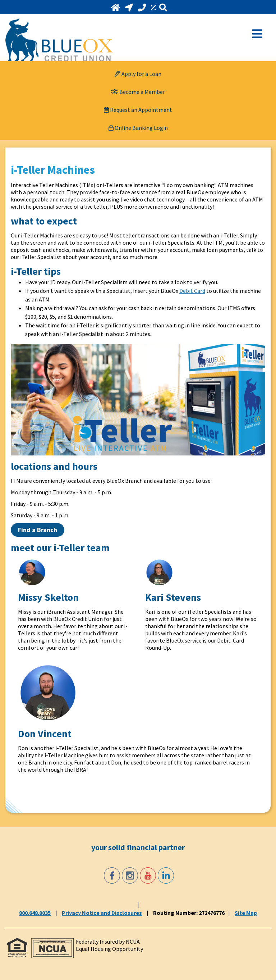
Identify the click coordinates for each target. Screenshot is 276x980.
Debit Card (192, 291)
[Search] (163, 8)
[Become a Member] (138, 92)
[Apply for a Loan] (138, 74)
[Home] (116, 8)
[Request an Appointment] (138, 110)
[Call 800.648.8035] (143, 8)
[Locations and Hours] (130, 8)
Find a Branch (38, 530)
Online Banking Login (138, 128)
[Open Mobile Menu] (257, 33)
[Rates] (154, 8)
